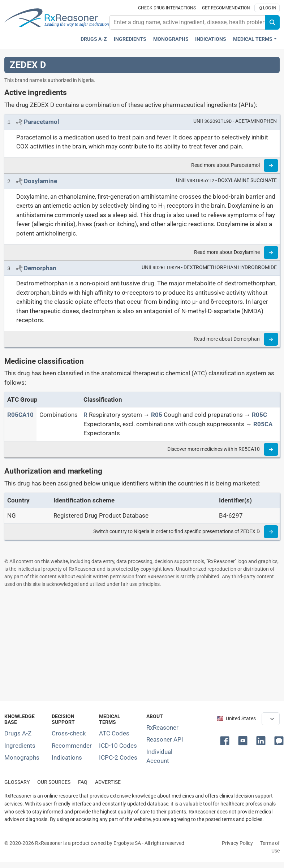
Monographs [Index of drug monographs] (22, 757)
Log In (267, 8)
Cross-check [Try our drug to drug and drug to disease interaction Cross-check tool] (69, 733)
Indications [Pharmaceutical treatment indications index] (211, 39)
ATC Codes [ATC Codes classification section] (114, 733)
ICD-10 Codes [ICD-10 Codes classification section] (118, 746)
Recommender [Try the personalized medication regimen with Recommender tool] (72, 746)
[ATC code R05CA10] (20, 415)
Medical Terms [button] (253, 39)
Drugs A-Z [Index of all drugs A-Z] (18, 733)
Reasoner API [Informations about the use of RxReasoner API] (165, 739)
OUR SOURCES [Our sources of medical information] (54, 782)
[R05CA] (263, 424)
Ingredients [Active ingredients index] (130, 39)
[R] (85, 415)
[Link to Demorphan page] (40, 268)
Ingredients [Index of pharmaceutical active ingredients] (20, 746)
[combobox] (188, 22)
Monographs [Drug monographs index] (171, 39)
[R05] (157, 415)
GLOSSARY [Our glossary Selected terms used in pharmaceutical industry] (17, 782)
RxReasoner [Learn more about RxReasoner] (162, 727)
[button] (226, 740)
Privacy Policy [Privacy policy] (237, 843)
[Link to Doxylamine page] (40, 181)
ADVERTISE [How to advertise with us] (108, 782)
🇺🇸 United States (236, 719)
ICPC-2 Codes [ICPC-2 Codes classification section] (118, 757)
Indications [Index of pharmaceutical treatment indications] (67, 757)
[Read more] (271, 165)
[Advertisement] (140, 644)
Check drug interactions (167, 8)
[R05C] (259, 415)
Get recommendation (226, 8)
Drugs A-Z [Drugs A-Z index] (94, 39)
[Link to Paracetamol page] (42, 122)
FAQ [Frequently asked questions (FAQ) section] (83, 782)
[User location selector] (271, 719)
